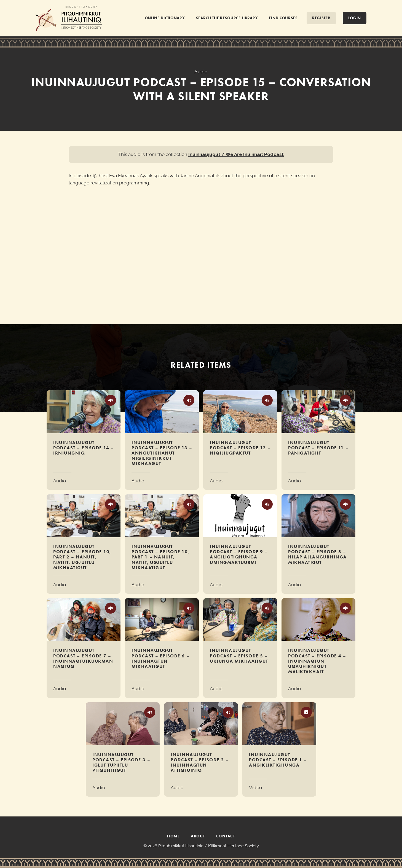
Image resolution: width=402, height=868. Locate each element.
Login (355, 18)
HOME (173, 836)
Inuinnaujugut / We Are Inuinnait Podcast (236, 154)
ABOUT (198, 836)
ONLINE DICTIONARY (165, 18)
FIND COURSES (283, 18)
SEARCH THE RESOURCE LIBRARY (227, 18)
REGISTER (321, 18)
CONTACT (226, 836)
